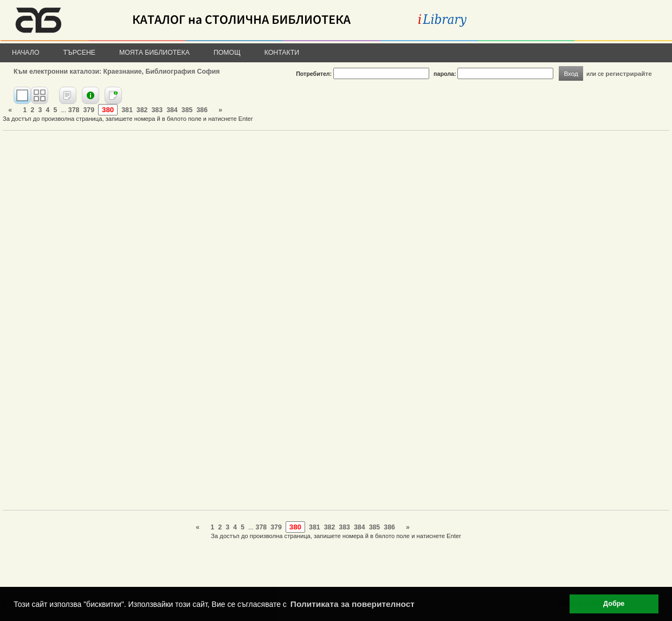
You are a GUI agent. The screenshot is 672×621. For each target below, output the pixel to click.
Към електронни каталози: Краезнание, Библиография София (117, 72)
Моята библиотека (154, 53)
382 (142, 110)
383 (157, 110)
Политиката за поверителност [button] (353, 604)
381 (127, 110)
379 (89, 110)
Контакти (282, 53)
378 (74, 110)
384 (172, 110)
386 (202, 110)
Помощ (227, 53)
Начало (26, 53)
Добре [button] (614, 604)
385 (187, 110)
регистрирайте (629, 73)
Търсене (80, 53)
